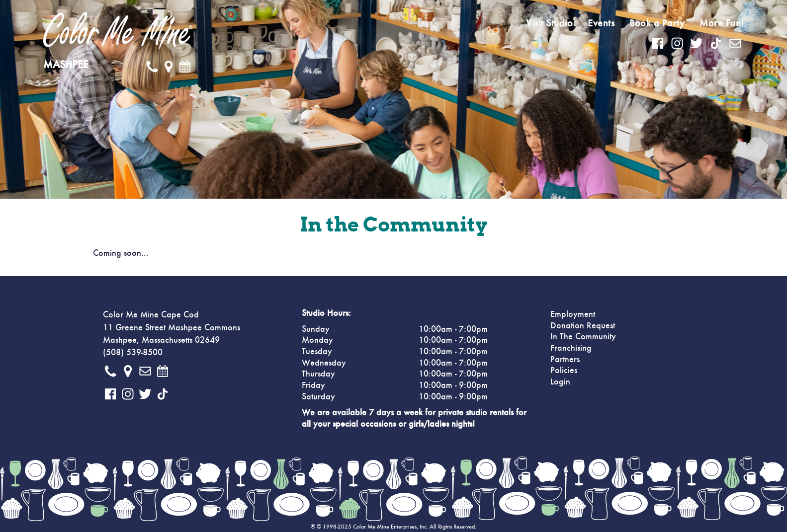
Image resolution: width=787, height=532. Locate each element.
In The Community (583, 337)
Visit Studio (549, 23)
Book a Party (657, 23)
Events (601, 23)
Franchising (571, 348)
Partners (565, 360)
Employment (573, 314)
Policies (564, 371)
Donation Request (583, 326)
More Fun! (722, 23)
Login (560, 382)
